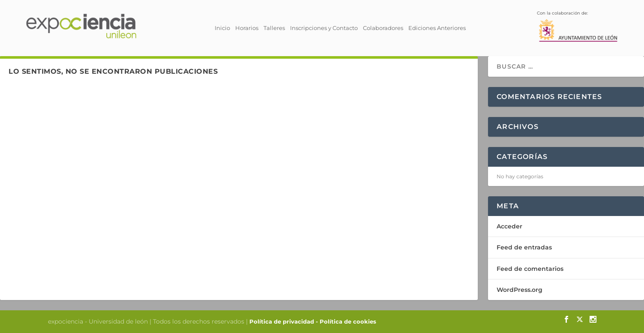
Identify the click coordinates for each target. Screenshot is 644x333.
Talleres (274, 28)
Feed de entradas (524, 247)
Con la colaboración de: (578, 23)
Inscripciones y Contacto (324, 28)
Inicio (222, 28)
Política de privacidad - (285, 321)
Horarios (247, 28)
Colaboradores (383, 28)
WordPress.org (520, 290)
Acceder (509, 226)
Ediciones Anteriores (437, 28)
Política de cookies (348, 321)
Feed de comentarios (530, 269)
